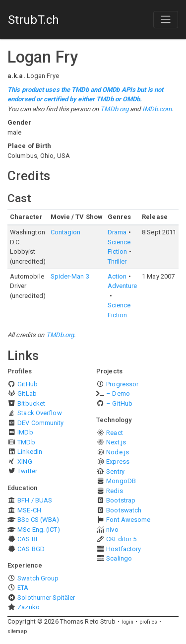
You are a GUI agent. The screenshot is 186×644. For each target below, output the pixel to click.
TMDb (26, 442)
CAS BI (27, 539)
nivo (112, 530)
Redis (115, 491)
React (115, 433)
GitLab (27, 394)
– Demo (118, 394)
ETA (23, 588)
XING (25, 462)
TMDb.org (114, 109)
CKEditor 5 (121, 539)
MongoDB (121, 481)
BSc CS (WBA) (38, 520)
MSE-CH (29, 510)
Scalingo (119, 558)
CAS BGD (31, 549)
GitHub (28, 384)
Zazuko (29, 607)
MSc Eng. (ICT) (38, 530)
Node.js (118, 452)
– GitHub (119, 403)
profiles (148, 622)
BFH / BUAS (35, 500)
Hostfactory (124, 549)
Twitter (27, 471)
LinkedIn (30, 452)
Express (118, 462)
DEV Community (40, 423)
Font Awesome (128, 520)
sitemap (17, 631)
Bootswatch (124, 510)
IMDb (25, 432)
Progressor (122, 384)
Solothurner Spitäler (46, 598)
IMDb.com (157, 109)
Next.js (116, 442)
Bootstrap (121, 500)
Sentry (115, 471)
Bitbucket (31, 403)
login (128, 622)
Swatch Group (38, 578)
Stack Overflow (39, 413)
